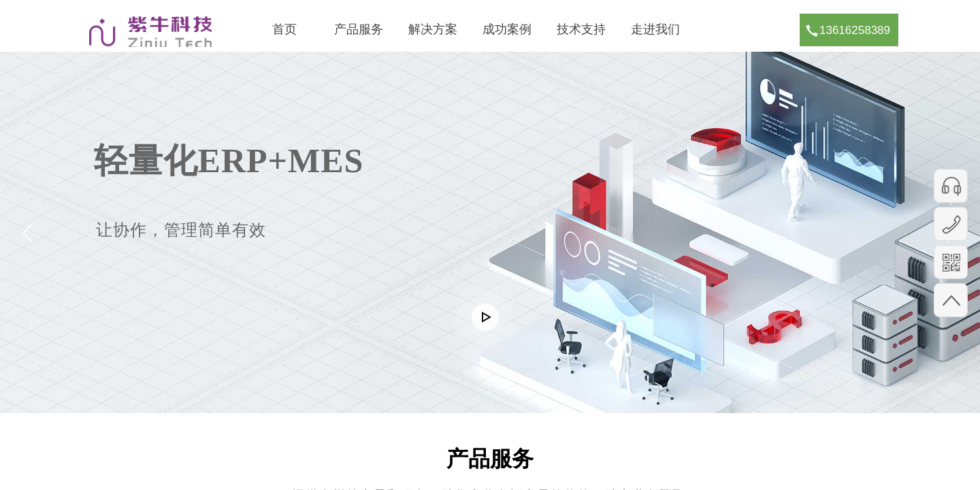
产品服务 (359, 29)
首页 (284, 29)
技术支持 (581, 29)
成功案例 (507, 29)
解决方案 (433, 29)
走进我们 (655, 29)
